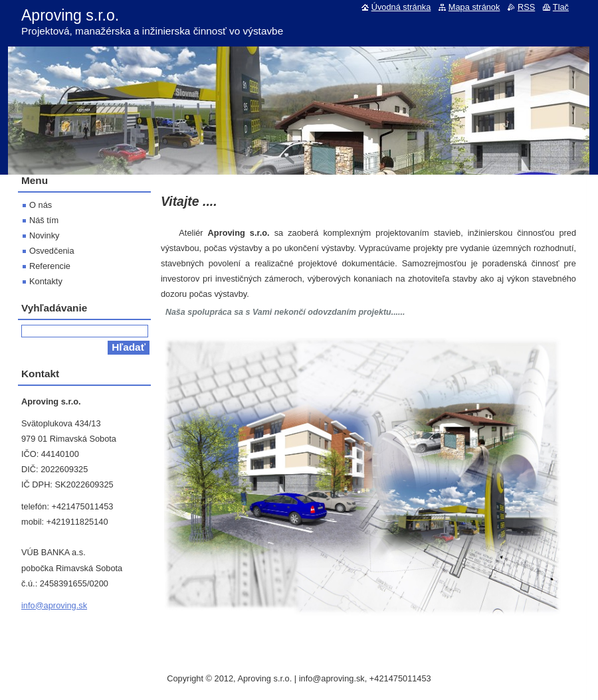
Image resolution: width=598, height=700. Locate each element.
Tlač (561, 7)
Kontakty (46, 281)
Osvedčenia (52, 251)
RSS (526, 7)
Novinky (45, 235)
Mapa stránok (474, 7)
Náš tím (44, 220)
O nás (41, 205)
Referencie (50, 266)
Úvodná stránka (401, 7)
